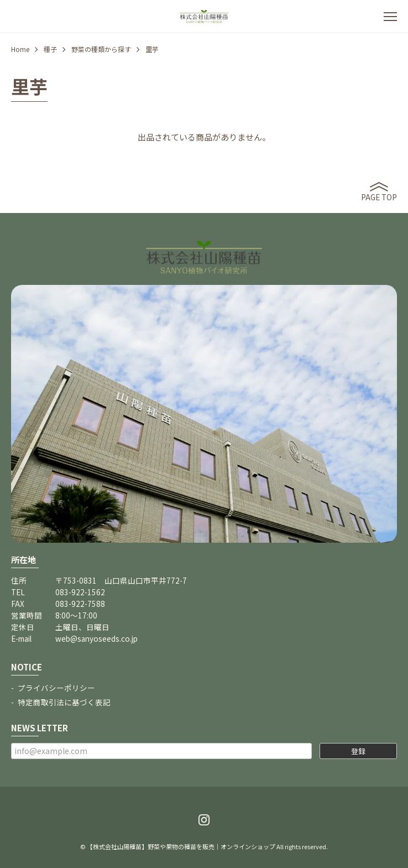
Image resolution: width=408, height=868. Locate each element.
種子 (50, 49)
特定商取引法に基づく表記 (64, 702)
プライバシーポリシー (56, 688)
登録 (358, 751)
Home (20, 49)
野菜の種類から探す (101, 49)
